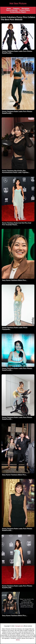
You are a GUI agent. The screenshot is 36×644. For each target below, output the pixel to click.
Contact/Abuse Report (18, 12)
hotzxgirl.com (19, 626)
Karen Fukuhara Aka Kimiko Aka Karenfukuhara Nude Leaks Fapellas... (16, 172)
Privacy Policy (25, 10)
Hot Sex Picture (18, 3)
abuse (18, 640)
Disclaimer (25, 9)
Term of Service (12, 10)
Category (16, 9)
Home (9, 9)
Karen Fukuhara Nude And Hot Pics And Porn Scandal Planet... (17, 224)
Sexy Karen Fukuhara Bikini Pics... (15, 280)
